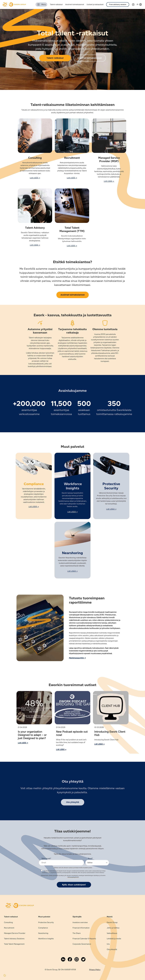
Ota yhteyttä (112, 949)
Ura (108, 944)
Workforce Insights (46, 939)
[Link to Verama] (134, 5)
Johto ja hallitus (113, 928)
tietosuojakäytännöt (73, 877)
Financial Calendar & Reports (84, 939)
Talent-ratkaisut (56, 4)
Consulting (8, 922)
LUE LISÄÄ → (35, 178)
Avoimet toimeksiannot (75, 4)
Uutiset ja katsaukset (95, 4)
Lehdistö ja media (114, 939)
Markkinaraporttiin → (77, 658)
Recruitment (9, 928)
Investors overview (80, 922)
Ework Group (112, 922)
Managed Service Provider (15, 933)
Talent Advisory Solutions (14, 939)
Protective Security (46, 922)
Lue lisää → (23, 743)
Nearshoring (43, 933)
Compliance (43, 928)
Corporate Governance (82, 944)
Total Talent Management (14, 944)
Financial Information (81, 928)
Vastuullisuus (112, 933)
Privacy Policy (95, 970)
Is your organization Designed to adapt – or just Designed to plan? (32, 735)
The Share (77, 933)
